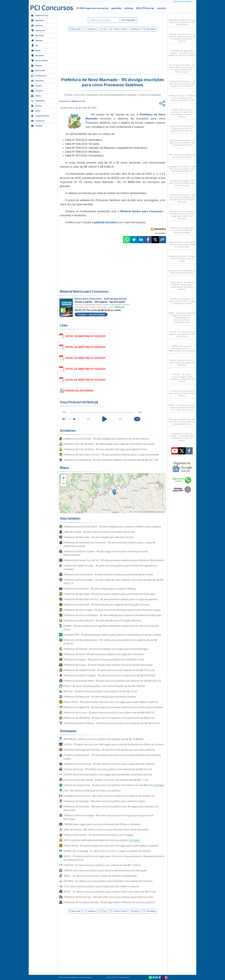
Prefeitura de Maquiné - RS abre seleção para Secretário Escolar (100, 697)
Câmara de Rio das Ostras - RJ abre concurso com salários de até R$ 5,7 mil (106, 780)
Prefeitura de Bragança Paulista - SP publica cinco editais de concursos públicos (109, 750)
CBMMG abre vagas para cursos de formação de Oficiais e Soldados (102, 824)
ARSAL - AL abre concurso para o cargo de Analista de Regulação (100, 876)
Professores (39, 75)
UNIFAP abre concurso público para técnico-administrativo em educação (105, 870)
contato (161, 8)
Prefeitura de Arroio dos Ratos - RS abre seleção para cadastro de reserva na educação (113, 615)
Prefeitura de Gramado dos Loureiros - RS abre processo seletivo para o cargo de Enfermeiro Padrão (109, 544)
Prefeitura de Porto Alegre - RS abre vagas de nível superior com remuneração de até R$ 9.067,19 (113, 581)
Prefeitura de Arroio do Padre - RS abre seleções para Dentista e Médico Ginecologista (112, 526)
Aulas (36, 110)
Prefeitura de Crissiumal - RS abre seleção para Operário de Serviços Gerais (106, 439)
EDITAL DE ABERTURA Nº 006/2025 (86, 369)
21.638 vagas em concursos (92, 8)
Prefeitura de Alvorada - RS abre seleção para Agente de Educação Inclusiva (106, 605)
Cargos (36, 85)
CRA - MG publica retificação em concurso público (92, 790)
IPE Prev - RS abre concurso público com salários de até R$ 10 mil (100, 691)
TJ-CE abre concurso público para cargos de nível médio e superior (101, 886)
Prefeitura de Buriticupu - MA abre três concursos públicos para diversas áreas (109, 897)
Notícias (37, 25)
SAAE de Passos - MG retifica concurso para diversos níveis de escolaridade (106, 830)
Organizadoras (40, 116)
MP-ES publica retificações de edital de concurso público (102, 840)
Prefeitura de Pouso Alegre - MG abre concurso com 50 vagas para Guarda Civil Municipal (109, 817)
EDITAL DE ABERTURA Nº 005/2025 (86, 358)
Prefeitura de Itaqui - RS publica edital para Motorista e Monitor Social (104, 659)
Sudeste (37, 40)
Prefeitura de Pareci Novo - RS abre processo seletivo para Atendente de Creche (108, 574)
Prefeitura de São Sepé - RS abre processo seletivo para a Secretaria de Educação (109, 594)
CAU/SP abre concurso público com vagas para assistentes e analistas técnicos (108, 774)
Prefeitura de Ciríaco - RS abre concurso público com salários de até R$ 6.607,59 (109, 712)
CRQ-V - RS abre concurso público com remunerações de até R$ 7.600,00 (104, 686)
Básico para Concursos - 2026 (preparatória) (101, 299)
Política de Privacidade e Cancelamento (75, 977)
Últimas (37, 65)
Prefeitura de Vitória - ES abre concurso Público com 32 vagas (99, 835)
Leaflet (134, 512)
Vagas (36, 95)
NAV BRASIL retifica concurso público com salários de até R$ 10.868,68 (103, 739)
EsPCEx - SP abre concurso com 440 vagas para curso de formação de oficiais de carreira (114, 744)
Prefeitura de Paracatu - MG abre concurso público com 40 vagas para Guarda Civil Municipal (111, 808)
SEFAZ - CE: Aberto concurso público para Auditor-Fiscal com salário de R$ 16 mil (110, 892)
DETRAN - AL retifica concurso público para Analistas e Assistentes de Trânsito (108, 881)
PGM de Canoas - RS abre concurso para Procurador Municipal (99, 532)
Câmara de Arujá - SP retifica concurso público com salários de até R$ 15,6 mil (108, 769)
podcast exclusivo (106, 222)
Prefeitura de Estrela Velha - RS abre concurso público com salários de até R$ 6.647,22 (112, 681)
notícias (129, 8)
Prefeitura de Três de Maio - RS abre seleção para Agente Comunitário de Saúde (109, 444)
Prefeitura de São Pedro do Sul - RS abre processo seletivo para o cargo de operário (111, 599)
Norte (36, 50)
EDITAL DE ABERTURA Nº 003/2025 (86, 336)
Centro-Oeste (39, 60)
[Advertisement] (89, 53)
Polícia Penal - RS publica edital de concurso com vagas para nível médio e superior (111, 702)
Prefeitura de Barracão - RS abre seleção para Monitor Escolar (99, 537)
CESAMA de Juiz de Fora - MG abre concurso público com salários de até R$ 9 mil (109, 796)
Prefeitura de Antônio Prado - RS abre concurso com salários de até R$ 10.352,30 (109, 670)
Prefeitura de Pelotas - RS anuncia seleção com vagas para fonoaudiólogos (106, 649)
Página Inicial (39, 15)
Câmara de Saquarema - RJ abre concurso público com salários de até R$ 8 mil (114, 785)
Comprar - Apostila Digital (91, 314)
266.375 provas (145, 8)
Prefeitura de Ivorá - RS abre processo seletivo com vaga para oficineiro (104, 654)
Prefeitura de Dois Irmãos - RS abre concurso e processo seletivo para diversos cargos (112, 610)
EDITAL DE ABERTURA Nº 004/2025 (86, 347)
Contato (37, 126)
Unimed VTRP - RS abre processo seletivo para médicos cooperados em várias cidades (112, 635)
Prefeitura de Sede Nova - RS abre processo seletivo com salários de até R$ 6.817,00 (111, 460)
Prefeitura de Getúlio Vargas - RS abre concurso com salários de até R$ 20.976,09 (109, 675)
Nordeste (37, 55)
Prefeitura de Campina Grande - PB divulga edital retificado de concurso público (109, 902)
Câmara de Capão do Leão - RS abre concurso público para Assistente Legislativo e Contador (110, 567)
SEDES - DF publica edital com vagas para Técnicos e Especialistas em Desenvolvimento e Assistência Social (114, 858)
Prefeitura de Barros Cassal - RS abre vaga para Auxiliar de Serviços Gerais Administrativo (106, 553)
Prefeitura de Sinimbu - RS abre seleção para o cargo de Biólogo (100, 589)
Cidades (37, 90)
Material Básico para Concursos (142, 211)
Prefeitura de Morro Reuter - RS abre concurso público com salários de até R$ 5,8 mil (111, 723)
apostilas (116, 8)
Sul (35, 45)
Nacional (37, 35)
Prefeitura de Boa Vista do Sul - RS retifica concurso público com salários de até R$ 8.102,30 (110, 642)
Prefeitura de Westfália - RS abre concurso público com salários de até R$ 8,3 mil (109, 718)
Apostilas (37, 20)
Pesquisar (128, 20)
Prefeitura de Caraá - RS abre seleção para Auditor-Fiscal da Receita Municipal (108, 665)
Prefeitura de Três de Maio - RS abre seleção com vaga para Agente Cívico (105, 449)
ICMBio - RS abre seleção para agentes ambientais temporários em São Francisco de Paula (111, 628)
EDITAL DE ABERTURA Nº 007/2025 (86, 380)
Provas (36, 105)
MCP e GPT (38, 70)
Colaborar (38, 121)
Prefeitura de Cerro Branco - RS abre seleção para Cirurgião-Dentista (102, 620)
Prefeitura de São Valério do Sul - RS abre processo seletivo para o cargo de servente (111, 455)
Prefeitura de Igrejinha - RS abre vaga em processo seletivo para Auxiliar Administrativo (113, 707)
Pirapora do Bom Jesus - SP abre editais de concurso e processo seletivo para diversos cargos (112, 757)
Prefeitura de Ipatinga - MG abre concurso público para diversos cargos (104, 801)
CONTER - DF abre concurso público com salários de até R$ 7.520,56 (102, 865)
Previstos (37, 80)
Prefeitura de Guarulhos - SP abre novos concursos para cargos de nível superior (109, 764)
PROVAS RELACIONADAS (79, 391)
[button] (64, 478)
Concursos (38, 30)
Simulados (38, 100)
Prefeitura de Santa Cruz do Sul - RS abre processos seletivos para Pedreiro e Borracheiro (114, 560)
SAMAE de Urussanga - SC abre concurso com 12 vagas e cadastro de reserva (107, 851)
